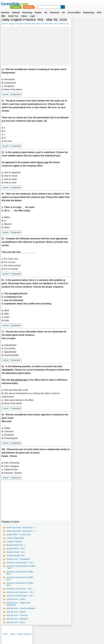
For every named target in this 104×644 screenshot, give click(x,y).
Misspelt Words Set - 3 (16, 545)
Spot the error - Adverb (16, 612)
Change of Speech (14, 542)
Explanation (16, 94)
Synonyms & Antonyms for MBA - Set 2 (20, 573)
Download (98, 24)
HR (63, 9)
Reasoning (27, 9)
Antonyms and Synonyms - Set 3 (20, 563)
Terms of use (51, 630)
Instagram (82, 630)
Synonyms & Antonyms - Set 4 (19, 589)
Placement (55, 9)
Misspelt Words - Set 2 (16, 549)
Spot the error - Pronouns (17, 615)
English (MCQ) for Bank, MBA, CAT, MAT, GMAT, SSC (38, 24)
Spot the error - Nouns (16, 622)
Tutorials (90, 24)
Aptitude (16, 9)
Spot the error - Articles (16, 599)
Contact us (38, 630)
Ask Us (62, 630)
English (38, 9)
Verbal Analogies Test (15, 556)
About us (27, 630)
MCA (99, 9)
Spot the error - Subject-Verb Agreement (18, 604)
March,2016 (64, 24)
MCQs (75, 24)
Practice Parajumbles (15, 538)
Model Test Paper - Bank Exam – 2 (21, 528)
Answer (6, 94)
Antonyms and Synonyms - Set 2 (20, 592)
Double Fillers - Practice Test (18, 535)
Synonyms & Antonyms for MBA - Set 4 (20, 578)
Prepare (54, 4)
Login (32, 13)
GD (46, 9)
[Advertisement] (36, 46)
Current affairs (74, 9)
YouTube (71, 630)
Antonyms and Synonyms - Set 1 (20, 596)
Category (12, 24)
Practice (67, 4)
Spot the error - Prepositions (18, 559)
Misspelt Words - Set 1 (16, 552)
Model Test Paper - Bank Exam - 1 (21, 531)
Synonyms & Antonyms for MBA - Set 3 (20, 584)
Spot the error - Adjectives (17, 619)
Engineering (89, 9)
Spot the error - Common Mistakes (21, 608)
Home (4, 24)
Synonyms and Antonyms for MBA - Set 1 (21, 567)
